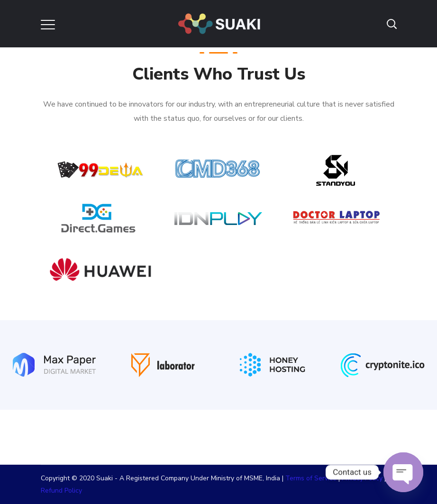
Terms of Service (311, 478)
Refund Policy (61, 490)
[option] (55, 371)
